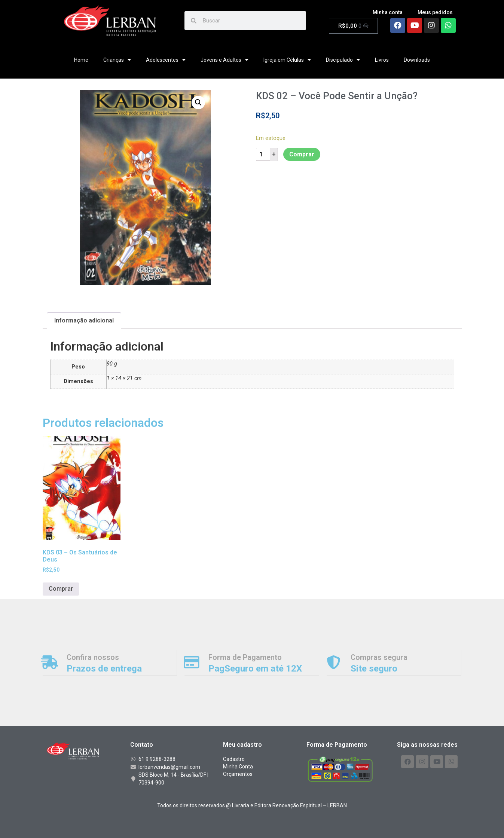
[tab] (84, 321)
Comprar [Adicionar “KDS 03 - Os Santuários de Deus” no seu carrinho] (61, 589)
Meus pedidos (435, 12)
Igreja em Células (287, 60)
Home (81, 60)
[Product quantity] (264, 155)
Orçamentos (238, 774)
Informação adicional (84, 320)
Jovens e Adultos (224, 60)
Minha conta (388, 12)
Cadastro (234, 759)
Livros (382, 60)
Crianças (117, 60)
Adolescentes (166, 60)
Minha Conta (238, 767)
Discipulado (343, 60)
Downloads (417, 60)
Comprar (302, 154)
